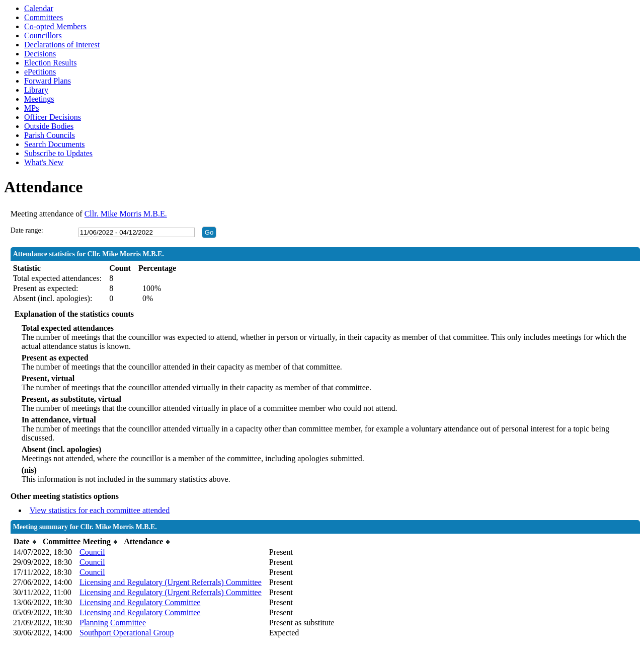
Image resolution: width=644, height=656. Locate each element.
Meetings (39, 99)
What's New (44, 162)
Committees (44, 17)
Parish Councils (50, 135)
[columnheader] (25, 542)
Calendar (39, 8)
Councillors (43, 35)
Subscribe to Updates (58, 153)
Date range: (27, 230)
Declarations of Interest (62, 45)
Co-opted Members (55, 26)
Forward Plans (48, 81)
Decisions (40, 54)
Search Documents (54, 144)
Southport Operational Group (127, 633)
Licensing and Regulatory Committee (140, 602)
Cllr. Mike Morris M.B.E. (126, 214)
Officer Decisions (53, 117)
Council (92, 552)
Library (36, 90)
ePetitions (40, 72)
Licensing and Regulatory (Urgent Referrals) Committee (171, 582)
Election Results (50, 63)
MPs (31, 108)
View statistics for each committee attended (100, 510)
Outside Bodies (49, 126)
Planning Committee (113, 623)
